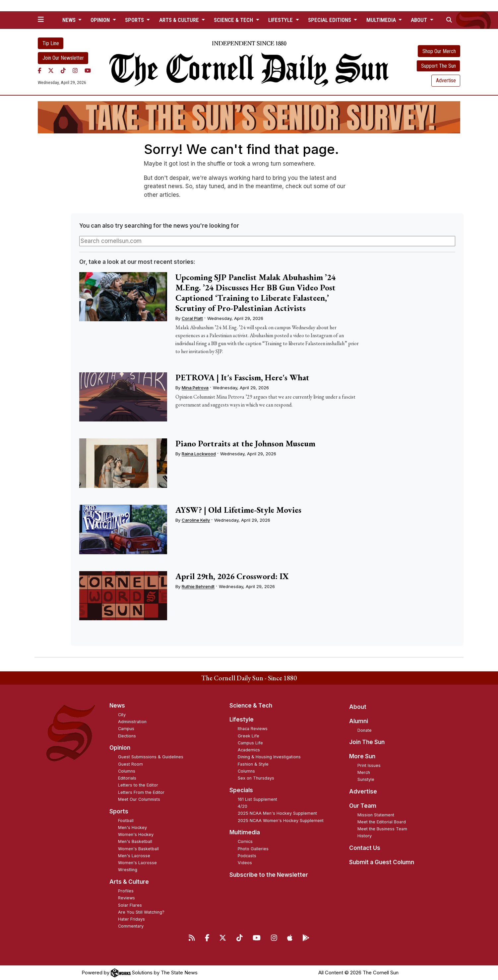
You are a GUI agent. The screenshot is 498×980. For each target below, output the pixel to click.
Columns (127, 771)
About (358, 707)
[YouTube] (88, 71)
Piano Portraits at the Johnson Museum (245, 443)
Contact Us (365, 848)
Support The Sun (438, 66)
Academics (249, 750)
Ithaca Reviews (253, 729)
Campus (126, 729)
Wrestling (128, 870)
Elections (127, 736)
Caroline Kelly (196, 520)
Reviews (126, 898)
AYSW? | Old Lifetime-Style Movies (238, 510)
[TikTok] (63, 71)
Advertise (446, 80)
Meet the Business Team (382, 829)
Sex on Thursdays (256, 778)
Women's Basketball (138, 849)
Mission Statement (376, 815)
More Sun (362, 756)
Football (126, 821)
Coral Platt (192, 318)
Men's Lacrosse (134, 856)
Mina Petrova (195, 388)
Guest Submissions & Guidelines (151, 757)
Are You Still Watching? (141, 912)
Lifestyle (242, 719)
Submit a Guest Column (382, 862)
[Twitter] (51, 71)
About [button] (420, 20)
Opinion (120, 748)
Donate (365, 730)
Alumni (359, 721)
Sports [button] (135, 20)
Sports (119, 811)
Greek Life (249, 736)
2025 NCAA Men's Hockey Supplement (277, 813)
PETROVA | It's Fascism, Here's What (242, 377)
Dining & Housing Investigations (269, 757)
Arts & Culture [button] (180, 20)
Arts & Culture (129, 882)
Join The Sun (367, 742)
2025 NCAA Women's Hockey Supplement (281, 821)
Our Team (363, 806)
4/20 (243, 806)
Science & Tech (251, 706)
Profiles (126, 891)
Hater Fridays (131, 919)
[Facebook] (40, 71)
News (117, 706)
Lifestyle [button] (281, 20)
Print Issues (369, 765)
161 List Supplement (257, 799)
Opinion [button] (101, 20)
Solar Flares (130, 905)
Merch (364, 772)
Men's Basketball (135, 841)
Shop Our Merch (439, 51)
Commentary (131, 926)
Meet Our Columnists (139, 799)
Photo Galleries (253, 849)
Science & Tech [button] (234, 20)
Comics (245, 841)
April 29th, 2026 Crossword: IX (232, 576)
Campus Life (250, 743)
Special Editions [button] (330, 20)
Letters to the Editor (138, 785)
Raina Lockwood (199, 454)
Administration (132, 722)
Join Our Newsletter (63, 58)
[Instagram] (75, 71)
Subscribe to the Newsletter (269, 875)
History (365, 836)
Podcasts (247, 856)
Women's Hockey (136, 834)
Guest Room (130, 764)
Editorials (127, 778)
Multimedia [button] (382, 20)
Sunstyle (366, 779)
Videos (245, 863)
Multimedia (245, 832)
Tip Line (51, 43)
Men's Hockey (132, 828)
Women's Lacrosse (137, 863)
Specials (241, 790)
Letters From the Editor (141, 792)
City (122, 715)
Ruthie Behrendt (198, 586)
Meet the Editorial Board (382, 822)
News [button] (70, 20)
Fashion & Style (253, 764)
